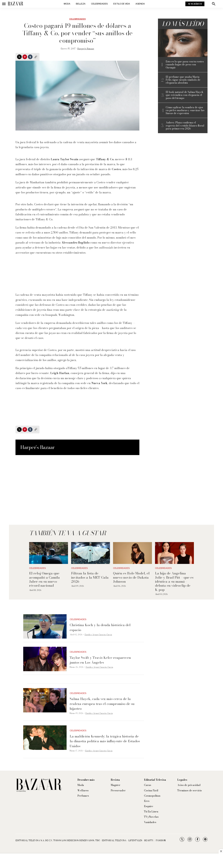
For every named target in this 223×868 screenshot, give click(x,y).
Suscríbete (195, 4)
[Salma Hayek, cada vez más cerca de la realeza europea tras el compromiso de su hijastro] (45, 700)
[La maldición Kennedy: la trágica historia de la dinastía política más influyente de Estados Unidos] (45, 738)
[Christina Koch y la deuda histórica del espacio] (45, 626)
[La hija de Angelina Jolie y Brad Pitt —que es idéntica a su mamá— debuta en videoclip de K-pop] (174, 553)
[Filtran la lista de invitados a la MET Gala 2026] (91, 553)
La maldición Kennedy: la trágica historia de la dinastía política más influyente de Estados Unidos (105, 741)
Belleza (81, 4)
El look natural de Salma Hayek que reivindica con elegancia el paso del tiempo (185, 95)
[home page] (15, 4)
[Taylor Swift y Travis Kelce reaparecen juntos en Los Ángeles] (45, 659)
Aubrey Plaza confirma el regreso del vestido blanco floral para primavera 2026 (185, 126)
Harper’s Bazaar (86, 49)
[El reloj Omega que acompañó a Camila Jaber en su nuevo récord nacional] (49, 553)
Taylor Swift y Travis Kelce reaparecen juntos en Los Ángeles (100, 660)
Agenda (140, 4)
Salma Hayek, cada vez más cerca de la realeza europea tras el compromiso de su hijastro (102, 704)
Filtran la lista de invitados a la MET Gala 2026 (90, 577)
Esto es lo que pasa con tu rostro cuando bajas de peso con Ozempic (185, 65)
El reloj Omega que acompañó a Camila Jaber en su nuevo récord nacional (44, 579)
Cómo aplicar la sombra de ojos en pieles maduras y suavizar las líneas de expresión (185, 110)
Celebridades (99, 4)
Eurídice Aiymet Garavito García (98, 635)
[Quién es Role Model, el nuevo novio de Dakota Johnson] (132, 553)
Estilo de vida (122, 4)
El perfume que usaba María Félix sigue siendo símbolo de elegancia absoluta (183, 80)
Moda (67, 4)
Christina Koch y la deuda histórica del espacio (100, 627)
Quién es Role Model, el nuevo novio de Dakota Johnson (131, 577)
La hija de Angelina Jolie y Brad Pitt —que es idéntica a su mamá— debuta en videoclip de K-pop (174, 581)
